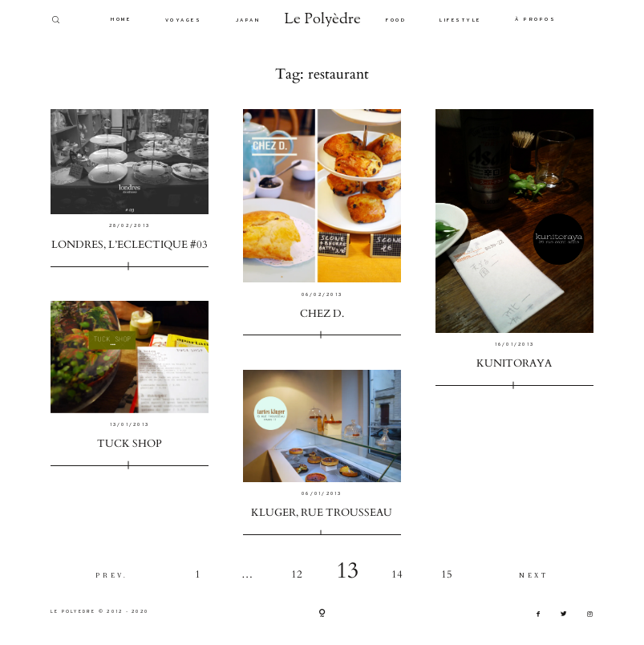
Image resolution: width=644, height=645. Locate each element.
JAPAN (248, 20)
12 (297, 575)
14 (397, 575)
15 (447, 575)
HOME (121, 19)
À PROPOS (535, 19)
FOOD (396, 20)
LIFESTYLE (460, 20)
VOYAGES (184, 20)
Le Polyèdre (323, 20)
